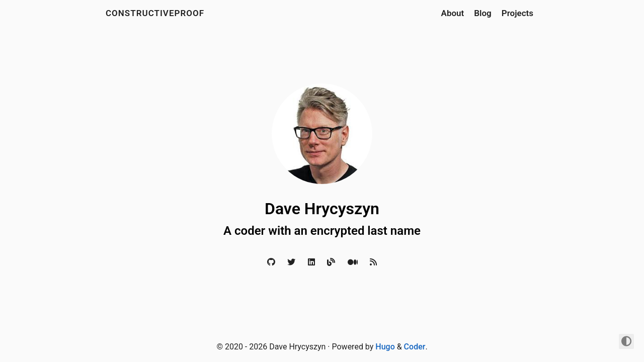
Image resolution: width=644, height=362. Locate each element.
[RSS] (373, 262)
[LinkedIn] (311, 262)
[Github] (271, 262)
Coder (415, 347)
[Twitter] (291, 262)
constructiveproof (155, 13)
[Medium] (353, 262)
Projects (517, 13)
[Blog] (331, 262)
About (453, 13)
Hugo (385, 347)
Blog (483, 13)
